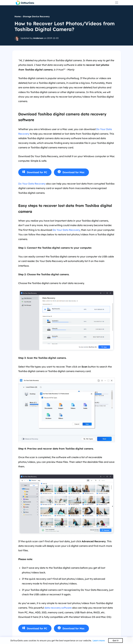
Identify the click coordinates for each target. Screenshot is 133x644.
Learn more (99, 641)
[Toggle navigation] (117, 3)
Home (18, 16)
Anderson (38, 38)
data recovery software (58, 608)
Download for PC (37, 172)
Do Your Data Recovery (32, 184)
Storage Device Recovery (36, 16)
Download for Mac (74, 172)
